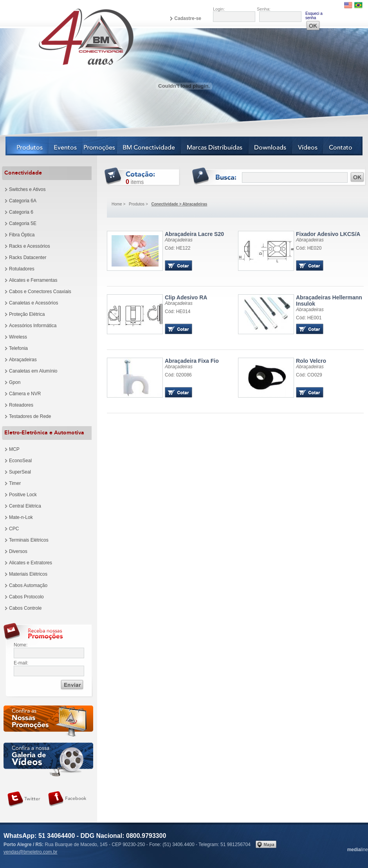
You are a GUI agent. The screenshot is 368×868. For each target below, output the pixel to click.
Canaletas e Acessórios (33, 303)
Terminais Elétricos (29, 540)
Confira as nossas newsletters (48, 722)
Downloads (271, 146)
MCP (14, 449)
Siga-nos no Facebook (67, 799)
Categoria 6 (21, 212)
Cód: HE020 (309, 248)
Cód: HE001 (309, 318)
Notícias (100, 146)
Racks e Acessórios (30, 246)
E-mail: (21, 663)
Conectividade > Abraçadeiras (179, 204)
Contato (343, 146)
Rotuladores (22, 269)
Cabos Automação (28, 585)
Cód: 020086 (178, 375)
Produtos (27, 146)
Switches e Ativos (27, 189)
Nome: (21, 645)
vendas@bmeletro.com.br (31, 852)
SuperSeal (20, 472)
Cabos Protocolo (26, 597)
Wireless (18, 337)
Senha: (264, 9)
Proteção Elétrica (27, 314)
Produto (135, 251)
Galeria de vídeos (48, 759)
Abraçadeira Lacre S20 (194, 234)
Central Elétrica (25, 506)
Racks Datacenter (28, 258)
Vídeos (308, 146)
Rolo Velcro (311, 361)
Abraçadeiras (23, 360)
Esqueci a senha (314, 16)
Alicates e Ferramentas (33, 280)
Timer (15, 483)
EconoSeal (20, 461)
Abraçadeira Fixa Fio (192, 361)
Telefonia (18, 348)
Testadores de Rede (30, 416)
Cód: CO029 (309, 375)
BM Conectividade (149, 146)
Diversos (18, 551)
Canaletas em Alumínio (33, 371)
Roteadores (21, 405)
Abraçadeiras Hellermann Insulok (329, 301)
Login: (219, 9)
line (358, 850)
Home (117, 204)
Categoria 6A (23, 201)
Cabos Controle (25, 608)
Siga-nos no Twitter (24, 799)
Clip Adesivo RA (186, 297)
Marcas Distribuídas (215, 146)
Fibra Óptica (22, 235)
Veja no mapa (266, 844)
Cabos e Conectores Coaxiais (40, 292)
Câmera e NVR (25, 394)
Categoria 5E (23, 223)
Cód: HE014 (178, 312)
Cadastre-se (188, 18)
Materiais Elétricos (28, 574)
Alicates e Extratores (31, 563)
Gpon (15, 382)
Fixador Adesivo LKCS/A (328, 234)
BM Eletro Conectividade (68, 36)
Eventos (66, 146)
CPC (14, 529)
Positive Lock (23, 495)
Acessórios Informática (33, 326)
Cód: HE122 (178, 248)
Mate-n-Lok (21, 517)
